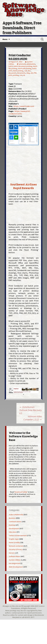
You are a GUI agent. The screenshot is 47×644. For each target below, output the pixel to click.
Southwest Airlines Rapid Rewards (23, 186)
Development (14, 529)
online (12, 615)
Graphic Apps (14, 539)
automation (31, 64)
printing (16, 75)
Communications (15, 522)
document (12, 73)
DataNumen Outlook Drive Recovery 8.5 (31, 410)
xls (24, 75)
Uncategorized (14, 563)
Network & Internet (16, 546)
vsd (21, 75)
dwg (28, 73)
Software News (15, 556)
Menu (5, 39)
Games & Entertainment (18, 535)
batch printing (18, 71)
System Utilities (15, 560)
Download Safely (21, 492)
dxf (32, 73)
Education (13, 532)
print (10, 75)
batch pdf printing (25, 68)
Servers (12, 553)
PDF (35, 73)
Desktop (12, 525)
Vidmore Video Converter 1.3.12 (33, 418)
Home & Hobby (14, 542)
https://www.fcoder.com (24, 106)
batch (11, 66)
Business (12, 518)
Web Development (16, 567)
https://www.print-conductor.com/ (20, 112)
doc (29, 71)
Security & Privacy (16, 549)
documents (21, 73)
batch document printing (23, 66)
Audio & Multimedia (16, 515)
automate (22, 64)
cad (26, 71)
